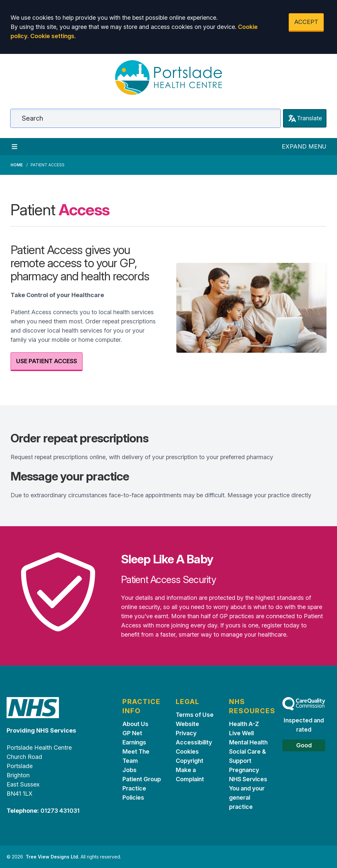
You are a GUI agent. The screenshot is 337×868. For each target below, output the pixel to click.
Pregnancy (244, 770)
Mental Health (248, 742)
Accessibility (194, 742)
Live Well (241, 733)
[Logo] (168, 78)
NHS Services (248, 779)
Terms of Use (195, 715)
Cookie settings (52, 36)
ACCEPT (306, 22)
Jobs (130, 770)
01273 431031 (60, 811)
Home (17, 165)
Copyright (190, 761)
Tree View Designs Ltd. (52, 857)
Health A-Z (244, 724)
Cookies (187, 751)
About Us (135, 724)
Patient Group (142, 779)
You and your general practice (247, 798)
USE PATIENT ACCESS (47, 361)
